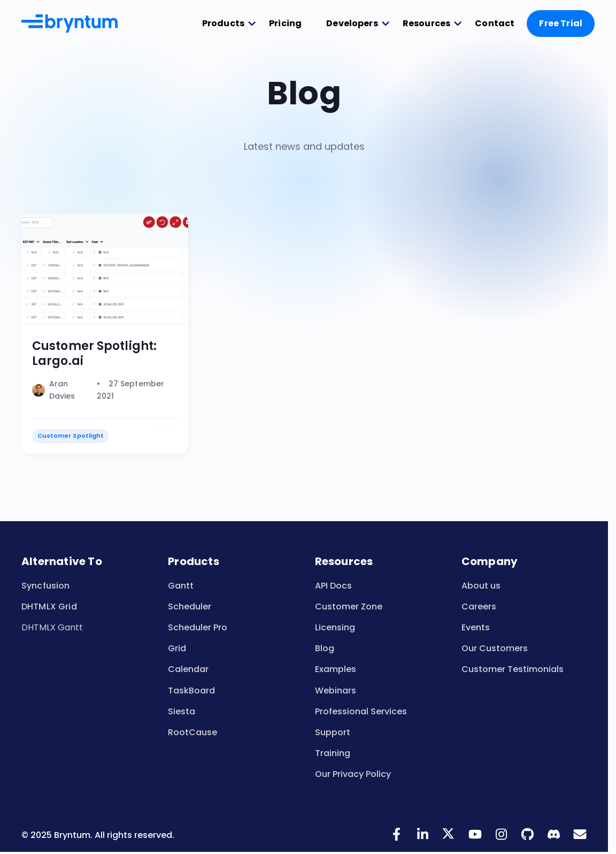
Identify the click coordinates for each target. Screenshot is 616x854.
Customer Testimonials (513, 669)
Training (333, 753)
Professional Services (361, 711)
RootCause (192, 732)
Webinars (336, 691)
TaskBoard (191, 691)
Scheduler (190, 607)
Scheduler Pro (198, 627)
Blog (325, 648)
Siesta (182, 711)
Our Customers (495, 648)
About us (481, 586)
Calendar (188, 669)
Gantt (181, 586)
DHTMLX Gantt (52, 627)
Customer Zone (349, 607)
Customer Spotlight (71, 436)
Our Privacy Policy (353, 774)
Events (476, 627)
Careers (479, 607)
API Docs (333, 586)
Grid (177, 648)
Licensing (335, 627)
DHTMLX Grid (49, 607)
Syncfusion (46, 586)
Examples (336, 669)
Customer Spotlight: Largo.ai (94, 353)
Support (333, 732)
